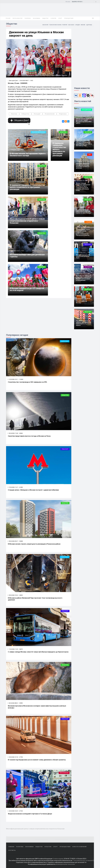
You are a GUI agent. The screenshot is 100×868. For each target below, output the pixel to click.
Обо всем (71, 25)
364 (88, 140)
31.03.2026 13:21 (13, 379)
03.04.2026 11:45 (81, 296)
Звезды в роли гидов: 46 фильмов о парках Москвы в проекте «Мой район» (84, 121)
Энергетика (65, 341)
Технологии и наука (55, 25)
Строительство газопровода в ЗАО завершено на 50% (27, 382)
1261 (89, 227)
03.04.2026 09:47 (81, 318)
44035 (21, 595)
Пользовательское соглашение (83, 861)
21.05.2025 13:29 (15, 150)
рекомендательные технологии (65, 864)
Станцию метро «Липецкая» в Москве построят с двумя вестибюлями (33, 490)
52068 (21, 541)
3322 (23, 150)
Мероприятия (64, 773)
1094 (89, 252)
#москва (14, 114)
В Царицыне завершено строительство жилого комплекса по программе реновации (27, 187)
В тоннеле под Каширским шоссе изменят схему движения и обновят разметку (37, 760)
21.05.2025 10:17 (15, 215)
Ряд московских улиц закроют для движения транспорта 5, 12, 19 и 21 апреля (84, 323)
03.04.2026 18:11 (81, 181)
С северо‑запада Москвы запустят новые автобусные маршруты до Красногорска (38, 652)
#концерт (37, 114)
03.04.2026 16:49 (81, 227)
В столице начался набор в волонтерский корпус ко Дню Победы (84, 211)
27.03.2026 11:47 (13, 487)
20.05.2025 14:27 (15, 251)
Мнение (83, 25)
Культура (53, 18)
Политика (28, 18)
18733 (23, 215)
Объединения (86, 110)
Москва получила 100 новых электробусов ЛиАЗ (83, 256)
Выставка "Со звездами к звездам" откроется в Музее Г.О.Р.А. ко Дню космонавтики (84, 278)
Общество (45, 18)
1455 (89, 296)
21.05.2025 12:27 (15, 181)
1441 (89, 273)
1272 (89, 207)
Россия (8, 18)
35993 (21, 703)
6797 (23, 251)
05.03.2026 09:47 (13, 541)
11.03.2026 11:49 (13, 649)
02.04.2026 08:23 (13, 703)
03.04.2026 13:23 (81, 273)
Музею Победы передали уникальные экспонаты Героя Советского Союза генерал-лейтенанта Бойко (83, 187)
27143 (21, 811)
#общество (25, 114)
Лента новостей (17, 18)
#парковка (63, 114)
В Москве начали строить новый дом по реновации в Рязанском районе (34, 544)
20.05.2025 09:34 (15, 284)
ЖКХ (90, 155)
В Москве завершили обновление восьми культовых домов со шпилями (83, 166)
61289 (21, 487)
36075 (21, 649)
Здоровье (89, 25)
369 (88, 161)
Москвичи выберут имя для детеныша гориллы (27, 256)
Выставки (88, 267)
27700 (21, 757)
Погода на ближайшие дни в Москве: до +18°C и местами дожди (84, 144)
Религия (65, 25)
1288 (89, 318)
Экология (45, 25)
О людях (77, 25)
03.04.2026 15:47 (81, 252)
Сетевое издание (58, 859)
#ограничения (50, 114)
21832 (23, 181)
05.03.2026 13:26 (13, 595)
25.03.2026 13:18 (13, 757)
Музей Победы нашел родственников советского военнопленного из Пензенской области (83, 232)
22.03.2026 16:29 (13, 811)
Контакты (12, 850)
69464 (21, 433)
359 (88, 116)
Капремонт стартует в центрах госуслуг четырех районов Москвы (83, 301)
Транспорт (65, 449)
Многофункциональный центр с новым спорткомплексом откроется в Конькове (27, 221)
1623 (89, 181)
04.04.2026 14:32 (81, 140)
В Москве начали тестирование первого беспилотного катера (28, 155)
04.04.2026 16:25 (81, 116)
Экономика (36, 18)
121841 (21, 379)
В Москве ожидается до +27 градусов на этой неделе (27, 289)
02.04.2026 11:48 (13, 433)
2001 (23, 284)
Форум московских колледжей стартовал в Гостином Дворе (30, 814)
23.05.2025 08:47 (23, 81)
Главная (11, 847)
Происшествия (69, 18)
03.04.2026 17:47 (81, 207)
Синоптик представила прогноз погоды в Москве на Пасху (29, 436)
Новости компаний (79, 847)
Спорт (60, 18)
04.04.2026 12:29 (81, 161)
